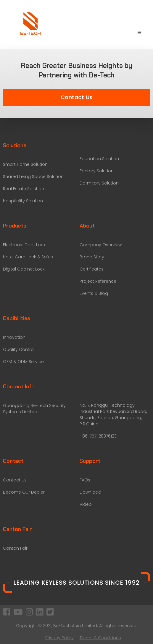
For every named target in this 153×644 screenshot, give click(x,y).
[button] (76, 97)
